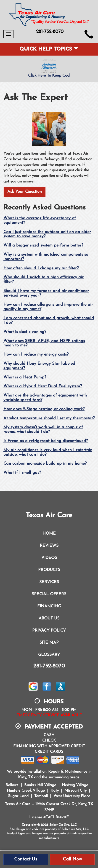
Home (49, 534)
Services (49, 582)
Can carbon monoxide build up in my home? (45, 464)
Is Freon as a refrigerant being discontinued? (46, 441)
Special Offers (49, 594)
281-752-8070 (49, 666)
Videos (49, 558)
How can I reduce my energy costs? (36, 355)
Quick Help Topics (49, 49)
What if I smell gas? (22, 473)
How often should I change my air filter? (41, 268)
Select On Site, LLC (63, 825)
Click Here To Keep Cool (49, 76)
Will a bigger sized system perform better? (43, 245)
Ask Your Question (25, 192)
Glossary (49, 655)
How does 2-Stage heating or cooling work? (44, 409)
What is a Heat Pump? (25, 377)
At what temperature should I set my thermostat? (49, 418)
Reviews (49, 546)
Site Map (49, 643)
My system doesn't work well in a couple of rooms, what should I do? (43, 430)
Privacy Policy (49, 631)
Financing (49, 606)
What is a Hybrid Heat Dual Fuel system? (43, 386)
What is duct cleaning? (25, 332)
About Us (49, 618)
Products (49, 570)
